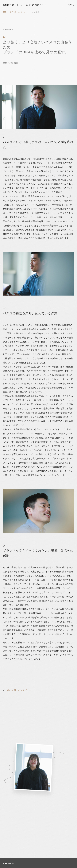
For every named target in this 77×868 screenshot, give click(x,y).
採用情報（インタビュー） (19, 12)
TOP (5, 12)
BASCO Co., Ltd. (12, 5)
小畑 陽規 (36, 12)
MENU (71, 5)
